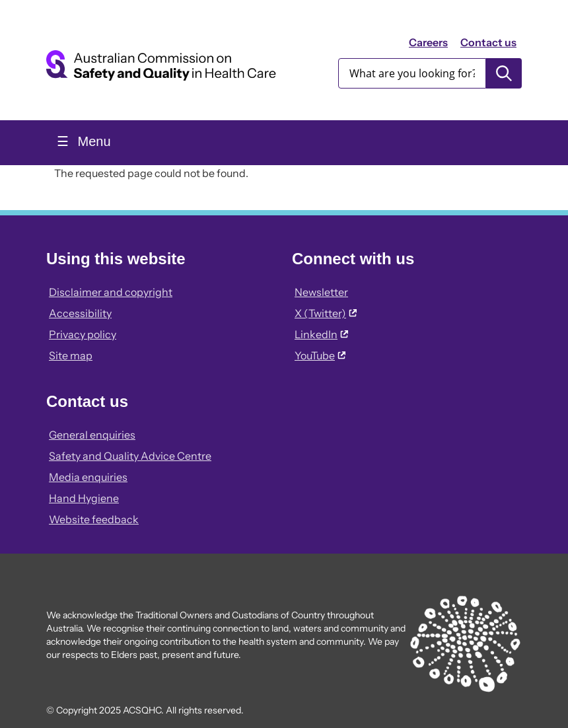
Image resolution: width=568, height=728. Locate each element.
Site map (71, 355)
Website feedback (94, 519)
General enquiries (92, 435)
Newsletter (321, 292)
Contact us (488, 42)
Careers (428, 42)
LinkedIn (321, 334)
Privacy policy (83, 334)
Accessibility (80, 313)
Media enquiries (88, 477)
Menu (92, 141)
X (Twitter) (326, 313)
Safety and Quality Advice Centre (130, 456)
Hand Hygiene (84, 498)
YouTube (320, 355)
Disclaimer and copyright (111, 292)
